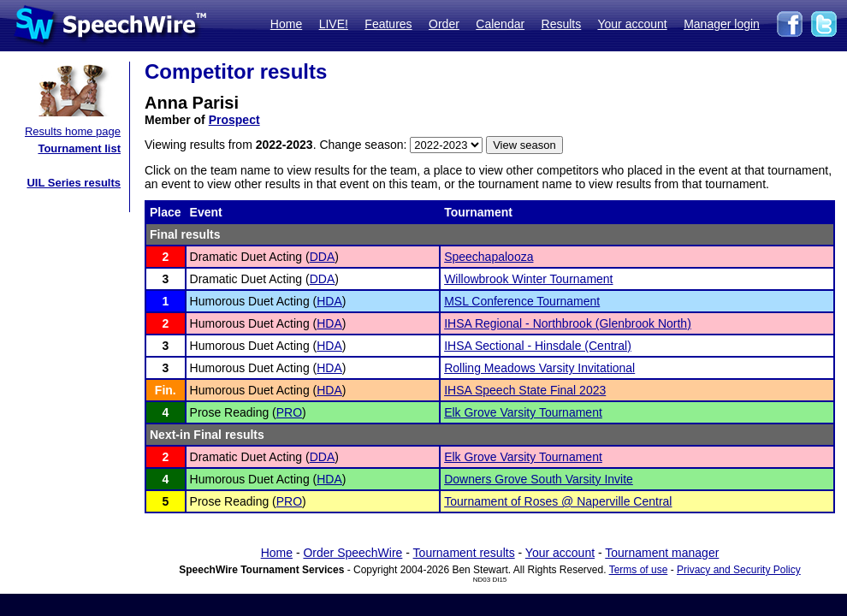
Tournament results (464, 553)
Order (444, 24)
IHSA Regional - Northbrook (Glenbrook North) (568, 323)
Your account (632, 24)
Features (388, 24)
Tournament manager (662, 553)
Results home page (73, 131)
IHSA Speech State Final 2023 (525, 390)
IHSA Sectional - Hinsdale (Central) (538, 346)
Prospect (234, 120)
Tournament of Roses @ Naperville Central (558, 501)
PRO (289, 412)
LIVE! (334, 24)
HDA (329, 301)
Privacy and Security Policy (739, 570)
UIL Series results (74, 183)
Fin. (166, 390)
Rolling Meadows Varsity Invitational (539, 368)
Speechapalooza (489, 257)
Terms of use (639, 570)
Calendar (500, 24)
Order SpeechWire (352, 553)
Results (562, 24)
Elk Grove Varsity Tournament (523, 412)
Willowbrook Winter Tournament (528, 279)
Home (286, 24)
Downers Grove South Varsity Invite (539, 479)
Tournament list (79, 148)
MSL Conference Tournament (522, 301)
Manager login (722, 24)
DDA (323, 257)
